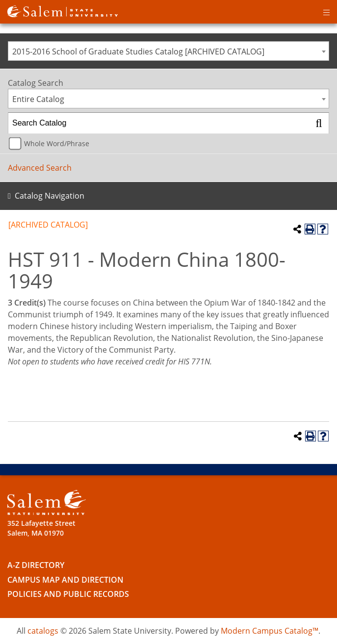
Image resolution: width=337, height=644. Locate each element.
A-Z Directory (36, 565)
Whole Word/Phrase (57, 143)
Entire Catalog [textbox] (38, 99)
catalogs (43, 631)
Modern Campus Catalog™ (270, 631)
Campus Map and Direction (65, 580)
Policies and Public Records (68, 594)
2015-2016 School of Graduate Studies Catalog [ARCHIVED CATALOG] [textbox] (138, 52)
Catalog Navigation (50, 196)
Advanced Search (40, 168)
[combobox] (168, 51)
